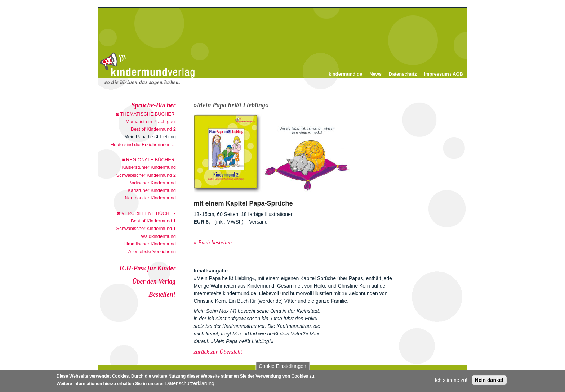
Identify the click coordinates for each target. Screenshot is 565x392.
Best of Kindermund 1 (153, 221)
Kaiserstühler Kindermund (149, 167)
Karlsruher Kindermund (152, 190)
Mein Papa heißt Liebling (150, 137)
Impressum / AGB (443, 74)
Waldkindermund (158, 236)
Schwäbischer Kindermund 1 (146, 228)
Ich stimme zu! (451, 381)
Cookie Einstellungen (282, 367)
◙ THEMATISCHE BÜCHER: (146, 114)
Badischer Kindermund (152, 183)
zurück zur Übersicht (218, 352)
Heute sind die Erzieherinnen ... (143, 145)
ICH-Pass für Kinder (147, 268)
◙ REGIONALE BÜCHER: (149, 160)
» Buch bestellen (213, 242)
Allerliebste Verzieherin (152, 251)
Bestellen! (162, 294)
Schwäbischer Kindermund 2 (146, 175)
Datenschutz (403, 74)
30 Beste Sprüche (124, 327)
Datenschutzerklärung (190, 384)
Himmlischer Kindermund (150, 244)
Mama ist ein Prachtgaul (151, 121)
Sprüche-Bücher (154, 105)
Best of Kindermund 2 (153, 129)
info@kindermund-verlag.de (384, 371)
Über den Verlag (154, 281)
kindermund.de (345, 74)
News (375, 74)
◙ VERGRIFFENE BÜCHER (147, 213)
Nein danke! (489, 381)
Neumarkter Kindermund (150, 198)
